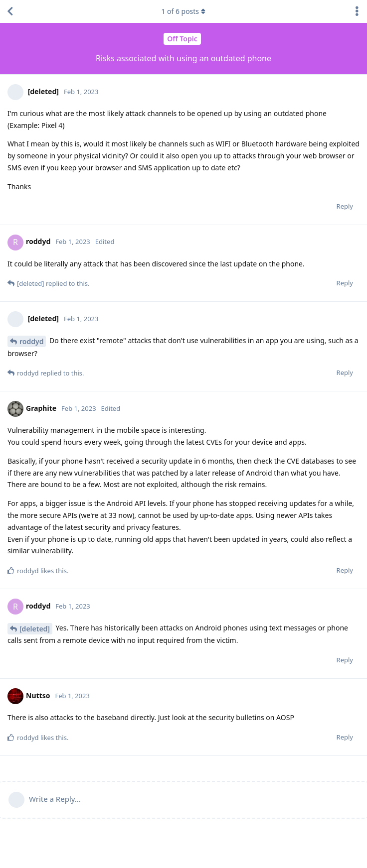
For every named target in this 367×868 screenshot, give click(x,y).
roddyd (31, 341)
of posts (183, 11)
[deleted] (35, 629)
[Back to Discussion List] (10, 11)
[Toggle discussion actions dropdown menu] (357, 11)
